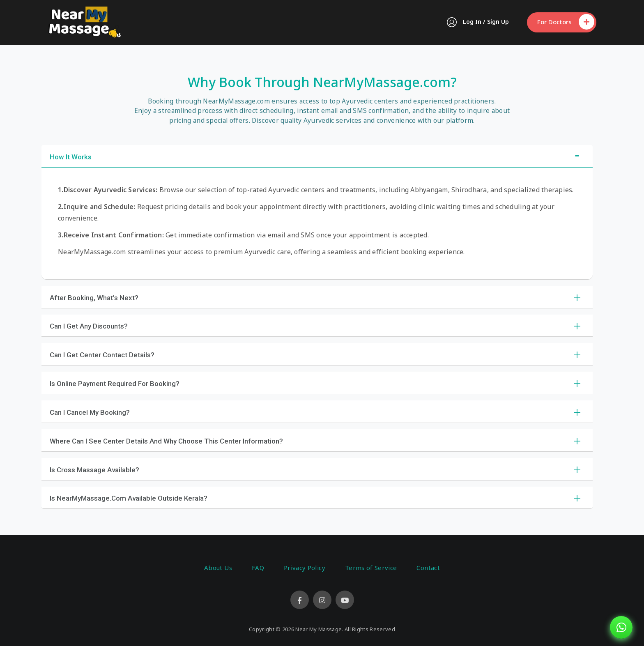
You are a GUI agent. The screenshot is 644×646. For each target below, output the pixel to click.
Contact (428, 568)
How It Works (71, 157)
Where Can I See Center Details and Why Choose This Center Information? (166, 441)
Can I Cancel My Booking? (90, 412)
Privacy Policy (305, 568)
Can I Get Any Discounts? (89, 326)
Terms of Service (371, 568)
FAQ (258, 568)
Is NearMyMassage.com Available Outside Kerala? (129, 498)
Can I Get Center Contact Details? (102, 355)
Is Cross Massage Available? (94, 470)
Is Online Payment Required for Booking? (115, 384)
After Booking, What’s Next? (94, 298)
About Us (218, 568)
